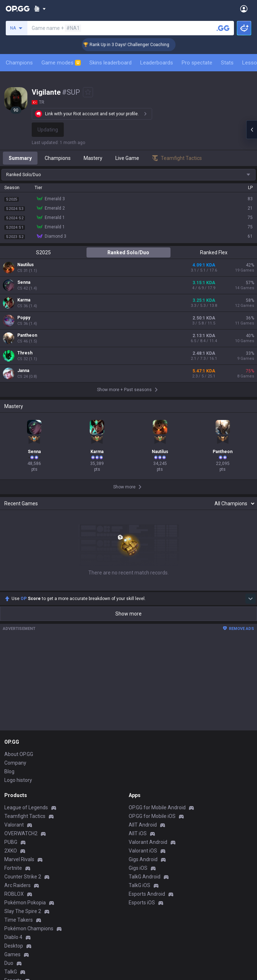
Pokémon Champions (29, 928)
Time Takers (19, 920)
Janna (23, 371)
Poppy (24, 318)
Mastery (93, 158)
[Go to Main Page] (18, 9)
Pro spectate (197, 63)
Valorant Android (148, 842)
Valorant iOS (143, 851)
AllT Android (143, 825)
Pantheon (27, 335)
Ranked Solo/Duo (128, 252)
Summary (20, 158)
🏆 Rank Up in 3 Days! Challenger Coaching (133, 45)
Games (12, 954)
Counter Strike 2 (23, 877)
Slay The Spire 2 (23, 911)
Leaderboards (157, 63)
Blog (9, 771)
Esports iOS (142, 903)
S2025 (43, 252)
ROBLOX (14, 894)
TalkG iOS (139, 885)
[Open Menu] (244, 9)
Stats (227, 63)
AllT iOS (138, 833)
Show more (128, 614)
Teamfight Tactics (25, 816)
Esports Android (147, 894)
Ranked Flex (214, 252)
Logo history (18, 780)
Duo (9, 963)
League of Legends (26, 807)
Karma (24, 300)
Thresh (25, 353)
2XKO (11, 851)
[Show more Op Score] (251, 599)
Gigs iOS (138, 868)
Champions (19, 63)
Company (15, 763)
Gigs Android (143, 859)
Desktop (14, 946)
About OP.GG (19, 754)
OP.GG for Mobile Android (157, 807)
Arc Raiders (17, 885)
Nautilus (26, 265)
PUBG (11, 842)
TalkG (11, 972)
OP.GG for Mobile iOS (152, 816)
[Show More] (40, 9)
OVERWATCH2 (21, 833)
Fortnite (13, 868)
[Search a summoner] (223, 28)
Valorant (14, 825)
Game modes (61, 63)
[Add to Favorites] (88, 92)
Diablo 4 (13, 937)
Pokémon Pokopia (25, 903)
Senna (24, 282)
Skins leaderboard (110, 63)
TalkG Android (145, 877)
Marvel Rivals (19, 859)
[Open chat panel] (252, 130)
